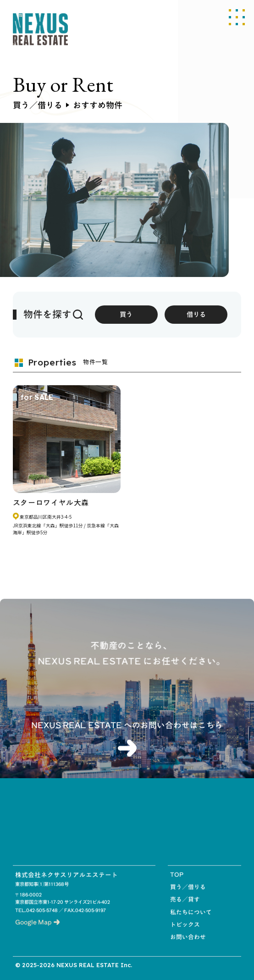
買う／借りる (188, 896)
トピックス (185, 934)
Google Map (37, 931)
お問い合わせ (188, 946)
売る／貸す (185, 909)
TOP (177, 884)
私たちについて (191, 921)
